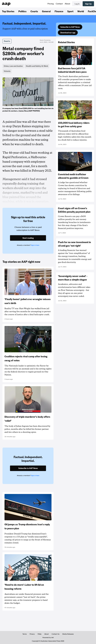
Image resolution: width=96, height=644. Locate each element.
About (67, 4)
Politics (22, 11)
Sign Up (88, 4)
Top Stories (8, 11)
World (81, 11)
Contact (59, 4)
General (46, 11)
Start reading (28, 238)
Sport (70, 11)
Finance (59, 11)
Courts (34, 11)
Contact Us (55, 634)
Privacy (32, 634)
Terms (25, 634)
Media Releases (68, 634)
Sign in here (35, 245)
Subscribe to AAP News (70, 27)
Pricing (51, 4)
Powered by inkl (48, 638)
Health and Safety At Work (37, 66)
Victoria (7, 71)
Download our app (68, 33)
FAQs (39, 634)
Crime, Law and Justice (13, 66)
